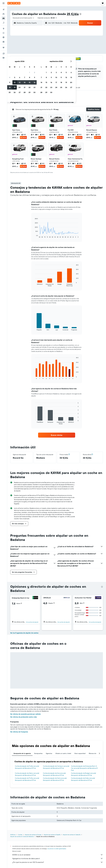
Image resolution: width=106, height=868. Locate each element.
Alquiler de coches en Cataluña (72, 835)
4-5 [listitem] (23, 135)
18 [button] (25, 57)
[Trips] (4, 48)
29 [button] (45, 62)
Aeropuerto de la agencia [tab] (22, 753)
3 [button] (20, 47)
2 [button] (50, 42)
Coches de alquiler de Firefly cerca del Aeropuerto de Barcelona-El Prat (27, 767)
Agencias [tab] (49, 753)
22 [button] (45, 57)
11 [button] (25, 52)
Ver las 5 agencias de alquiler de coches (24, 633)
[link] (57, 435)
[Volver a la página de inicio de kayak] (14, 3)
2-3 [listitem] (79, 135)
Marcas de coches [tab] (95, 753)
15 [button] (45, 52)
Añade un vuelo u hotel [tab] (63, 753)
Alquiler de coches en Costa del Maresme (22, 836)
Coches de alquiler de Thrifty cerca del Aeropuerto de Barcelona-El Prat (27, 779)
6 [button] (35, 47)
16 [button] (50, 52)
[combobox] (23, 18)
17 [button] (20, 57)
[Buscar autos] (4, 18)
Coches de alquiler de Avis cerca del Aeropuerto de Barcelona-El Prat (54, 774)
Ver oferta (23, 137)
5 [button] (30, 47)
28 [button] (40, 62)
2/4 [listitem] (79, 163)
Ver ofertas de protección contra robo (24, 717)
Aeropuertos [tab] (38, 753)
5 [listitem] (51, 135)
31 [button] (20, 67)
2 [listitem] (14, 135)
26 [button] (30, 62)
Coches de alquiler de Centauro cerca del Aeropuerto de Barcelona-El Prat (56, 767)
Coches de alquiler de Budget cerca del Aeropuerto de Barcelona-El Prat (83, 774)
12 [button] (30, 52)
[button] (4, 3)
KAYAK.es (13, 835)
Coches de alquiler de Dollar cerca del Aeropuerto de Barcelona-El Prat (83, 779)
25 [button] (25, 62)
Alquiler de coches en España (52, 835)
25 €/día (73, 14)
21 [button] (40, 57)
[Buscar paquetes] (4, 23)
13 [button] (35, 52)
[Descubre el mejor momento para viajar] (4, 37)
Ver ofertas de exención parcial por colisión (25, 714)
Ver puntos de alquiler (32, 622)
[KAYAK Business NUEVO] (4, 42)
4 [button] (25, 47)
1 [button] (45, 42)
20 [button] (35, 57)
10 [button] (20, 52)
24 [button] (20, 62)
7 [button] (40, 47)
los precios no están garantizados (57, 849)
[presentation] (80, 14)
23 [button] (50, 57)
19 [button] (30, 57)
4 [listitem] (32, 135)
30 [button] (50, 62)
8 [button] (45, 47)
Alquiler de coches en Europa (33, 835)
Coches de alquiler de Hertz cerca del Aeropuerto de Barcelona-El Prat (55, 779)
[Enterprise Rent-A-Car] (35, 598)
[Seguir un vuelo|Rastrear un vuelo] (4, 33)
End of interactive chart (34, 236)
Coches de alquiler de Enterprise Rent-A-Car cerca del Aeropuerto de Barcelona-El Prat (84, 768)
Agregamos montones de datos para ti (58, 858)
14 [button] (40, 52)
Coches (20, 835)
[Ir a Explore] (4, 29)
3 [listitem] (55, 135)
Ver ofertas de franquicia (19, 732)
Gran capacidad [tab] (80, 753)
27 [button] (35, 62)
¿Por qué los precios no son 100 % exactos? (58, 862)
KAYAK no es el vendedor (58, 855)
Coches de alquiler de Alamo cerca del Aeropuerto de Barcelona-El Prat (27, 774)
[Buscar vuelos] (4, 10)
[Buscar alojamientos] (4, 14)
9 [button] (50, 47)
